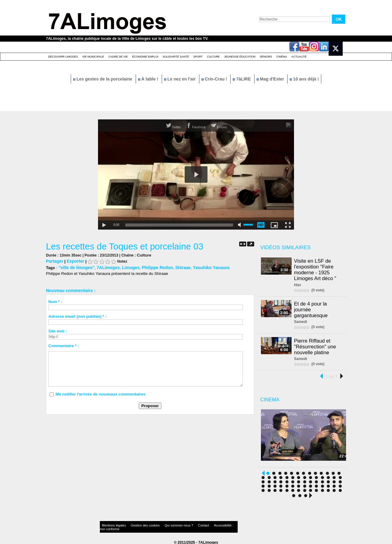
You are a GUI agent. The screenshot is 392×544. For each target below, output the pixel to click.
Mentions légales (111, 524)
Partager (54, 261)
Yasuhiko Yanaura (201, 267)
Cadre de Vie (118, 57)
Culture (213, 57)
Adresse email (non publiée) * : (77, 315)
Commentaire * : (64, 345)
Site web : (58, 330)
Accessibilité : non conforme (208, 524)
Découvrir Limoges (63, 57)
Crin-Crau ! (215, 79)
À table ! (149, 79)
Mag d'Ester (271, 79)
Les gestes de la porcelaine (103, 79)
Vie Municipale (93, 57)
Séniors (266, 57)
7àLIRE (242, 79)
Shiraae (175, 267)
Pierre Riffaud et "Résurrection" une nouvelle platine (316, 344)
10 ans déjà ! (304, 79)
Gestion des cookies (137, 524)
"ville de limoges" (75, 267)
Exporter (74, 261)
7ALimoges (105, 267)
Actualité (299, 57)
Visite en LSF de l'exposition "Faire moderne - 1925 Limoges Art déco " (316, 269)
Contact (184, 524)
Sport (198, 57)
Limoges (126, 267)
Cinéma (282, 57)
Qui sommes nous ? (164, 524)
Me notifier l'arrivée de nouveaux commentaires (100, 393)
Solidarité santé (176, 57)
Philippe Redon (151, 267)
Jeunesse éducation (240, 57)
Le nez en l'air (181, 79)
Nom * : (55, 301)
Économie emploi (145, 57)
